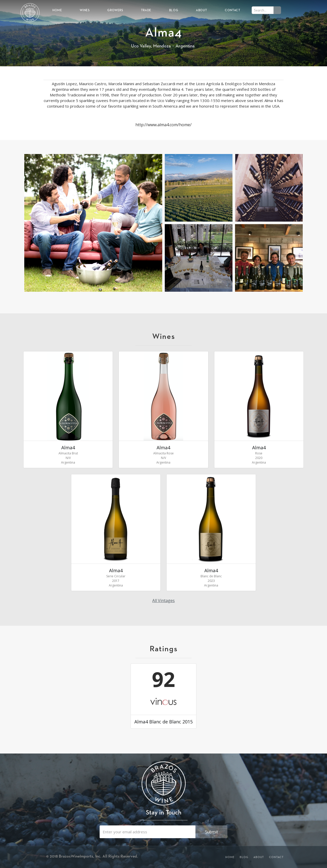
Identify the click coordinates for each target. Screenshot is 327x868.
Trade (146, 10)
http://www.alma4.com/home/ (163, 125)
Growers (115, 10)
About (201, 10)
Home (57, 10)
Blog (174, 10)
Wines (85, 10)
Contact (232, 10)
